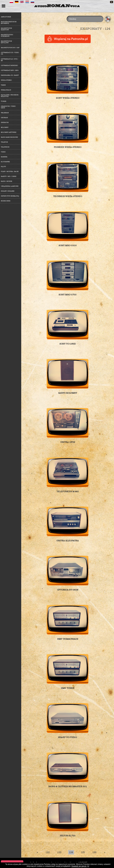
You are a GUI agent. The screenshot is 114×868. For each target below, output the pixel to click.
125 (83, 852)
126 (94, 852)
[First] (37, 852)
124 (71, 852)
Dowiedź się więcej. (79, 866)
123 (59, 852)
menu (4, 6)
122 (48, 852)
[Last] (105, 852)
